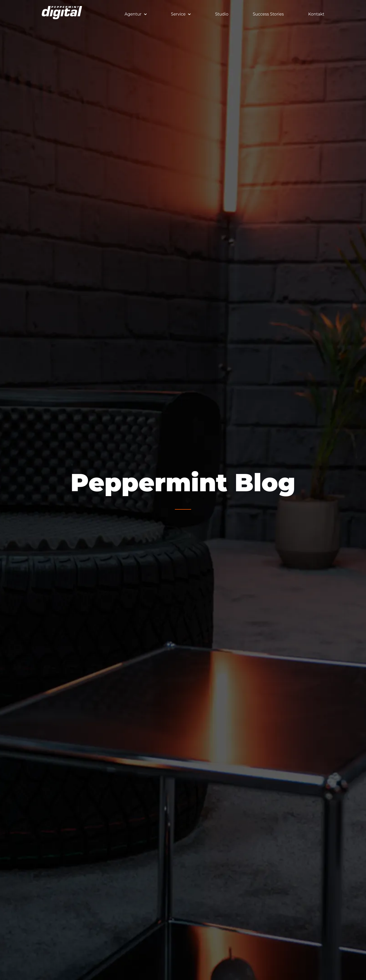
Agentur (136, 14)
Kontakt (316, 14)
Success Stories (268, 14)
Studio (222, 14)
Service (181, 14)
